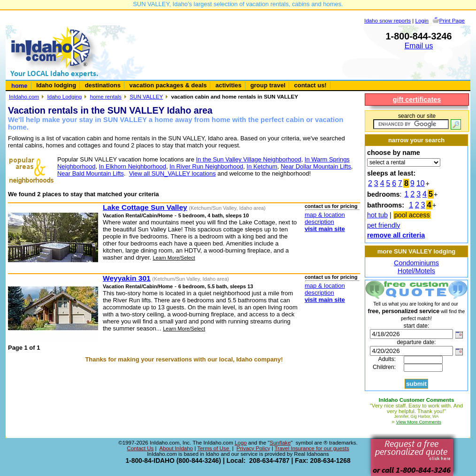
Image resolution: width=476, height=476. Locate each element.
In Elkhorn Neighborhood (133, 166)
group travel (268, 85)
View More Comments (419, 422)
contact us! (311, 85)
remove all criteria (396, 235)
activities (228, 85)
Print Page (452, 20)
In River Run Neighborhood (206, 166)
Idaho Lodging (64, 96)
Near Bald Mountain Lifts (91, 173)
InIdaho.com (24, 96)
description (319, 222)
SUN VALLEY (146, 96)
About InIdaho (176, 448)
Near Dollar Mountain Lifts (316, 166)
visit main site (325, 229)
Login (422, 20)
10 (421, 183)
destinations (103, 85)
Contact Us (140, 448)
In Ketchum (262, 166)
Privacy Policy (253, 448)
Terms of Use (214, 448)
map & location (325, 215)
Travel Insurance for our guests (312, 448)
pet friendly (384, 225)
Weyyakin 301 (127, 278)
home (19, 86)
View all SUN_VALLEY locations (173, 173)
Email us (419, 46)
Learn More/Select (174, 258)
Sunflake (280, 443)
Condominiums (416, 263)
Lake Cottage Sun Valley (145, 207)
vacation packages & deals (168, 85)
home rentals (106, 96)
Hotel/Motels (416, 271)
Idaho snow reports (388, 20)
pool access (412, 215)
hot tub (377, 215)
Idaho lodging (56, 85)
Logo (241, 443)
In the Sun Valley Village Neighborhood (248, 159)
